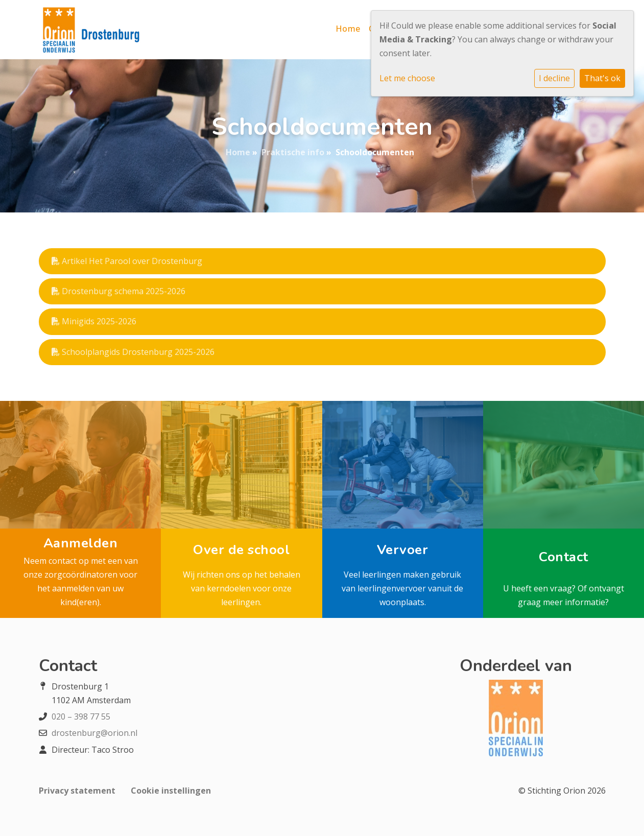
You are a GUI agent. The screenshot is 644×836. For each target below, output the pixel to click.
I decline (554, 78)
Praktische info (293, 152)
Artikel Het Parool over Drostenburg (127, 261)
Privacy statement (77, 791)
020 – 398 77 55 (81, 716)
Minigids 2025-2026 (94, 321)
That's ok (602, 78)
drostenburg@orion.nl (94, 733)
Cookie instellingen (171, 791)
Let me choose (407, 78)
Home (348, 29)
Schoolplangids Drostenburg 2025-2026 (133, 352)
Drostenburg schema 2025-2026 (118, 291)
